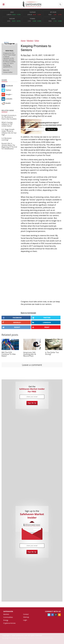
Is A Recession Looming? (7, 139)
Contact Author (8, 72)
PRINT (41, 327)
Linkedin (7, 99)
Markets (6, 614)
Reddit (6, 103)
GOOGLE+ (12, 322)
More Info (6, 70)
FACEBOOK (12, 318)
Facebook (7, 86)
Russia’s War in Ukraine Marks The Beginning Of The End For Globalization (9, 146)
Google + (7, 94)
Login (25, 620)
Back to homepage (28, 313)
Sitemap (26, 617)
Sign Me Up (32, 403)
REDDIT (11, 327)
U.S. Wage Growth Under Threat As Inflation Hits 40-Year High (9, 132)
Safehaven (8, 611)
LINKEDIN (41, 322)
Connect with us (53, 611)
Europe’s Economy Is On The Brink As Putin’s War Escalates (9, 117)
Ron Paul (27, 55)
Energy (6, 620)
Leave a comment (32, 365)
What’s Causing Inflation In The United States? (7, 124)
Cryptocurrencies (9, 623)
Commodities (8, 617)
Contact (26, 614)
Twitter (6, 90)
